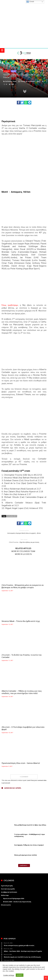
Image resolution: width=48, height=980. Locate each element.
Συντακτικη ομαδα (8, 889)
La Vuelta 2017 (12, 516)
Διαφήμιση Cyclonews (9, 892)
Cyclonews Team (11, 81)
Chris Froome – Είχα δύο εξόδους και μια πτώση (24, 541)
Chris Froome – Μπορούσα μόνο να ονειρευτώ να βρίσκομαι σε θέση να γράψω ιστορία (23, 586)
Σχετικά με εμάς (7, 886)
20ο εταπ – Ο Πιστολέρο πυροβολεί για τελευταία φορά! (23, 728)
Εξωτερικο (21, 71)
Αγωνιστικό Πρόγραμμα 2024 (14, 898)
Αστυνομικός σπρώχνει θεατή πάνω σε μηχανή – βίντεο (24, 532)
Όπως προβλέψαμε (10, 305)
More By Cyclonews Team (23, 551)
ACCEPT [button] (20, 975)
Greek (30, 2)
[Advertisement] (24, 162)
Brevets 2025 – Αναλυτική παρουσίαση (17, 902)
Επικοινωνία (6, 905)
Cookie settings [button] (9, 975)
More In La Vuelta (23, 554)
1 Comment (24, 777)
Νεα (27, 71)
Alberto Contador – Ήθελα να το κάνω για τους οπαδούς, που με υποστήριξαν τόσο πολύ (22, 692)
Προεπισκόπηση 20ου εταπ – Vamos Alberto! (21, 763)
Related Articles (23, 548)
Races (14, 71)
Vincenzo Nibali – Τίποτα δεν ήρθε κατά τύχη (21, 621)
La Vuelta (7, 71)
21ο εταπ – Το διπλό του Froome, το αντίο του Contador (22, 656)
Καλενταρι (5, 895)
